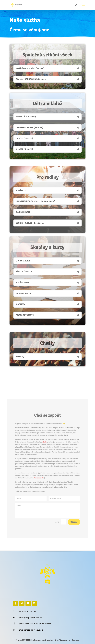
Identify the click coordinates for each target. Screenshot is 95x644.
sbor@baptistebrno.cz (30, 618)
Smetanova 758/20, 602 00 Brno (35, 624)
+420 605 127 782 (27, 612)
